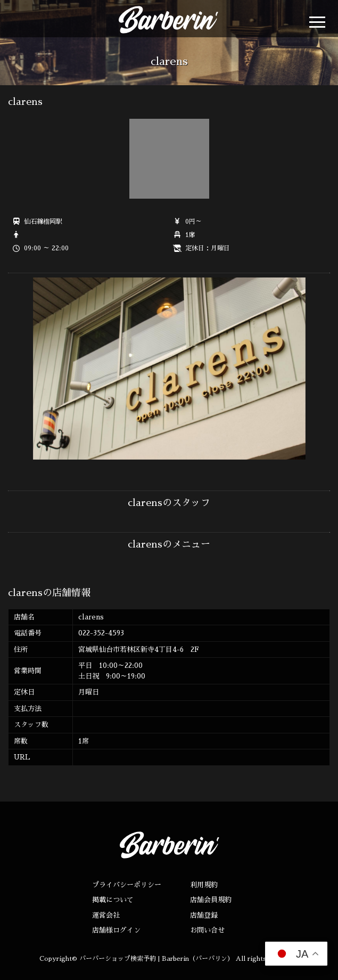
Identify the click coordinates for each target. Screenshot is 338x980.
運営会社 (106, 915)
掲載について (113, 900)
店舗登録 (204, 915)
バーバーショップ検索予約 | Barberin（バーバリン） (156, 959)
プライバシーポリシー (127, 885)
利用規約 (204, 885)
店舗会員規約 (211, 900)
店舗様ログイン (116, 930)
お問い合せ (207, 930)
